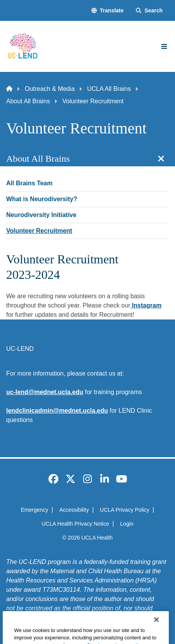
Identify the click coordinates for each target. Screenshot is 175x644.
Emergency (35, 510)
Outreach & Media (50, 89)
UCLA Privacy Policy (125, 510)
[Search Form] (149, 11)
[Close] (156, 633)
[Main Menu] (164, 46)
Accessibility (74, 510)
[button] (107, 11)
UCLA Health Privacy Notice (75, 524)
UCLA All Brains (109, 89)
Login (127, 524)
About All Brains (28, 101)
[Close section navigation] (161, 159)
